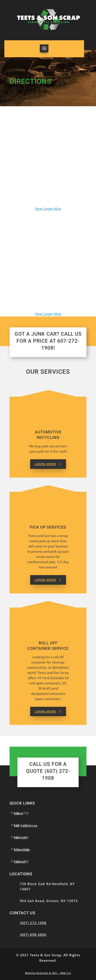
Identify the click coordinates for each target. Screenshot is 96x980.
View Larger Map (48, 209)
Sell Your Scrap (26, 825)
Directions (22, 850)
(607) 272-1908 (33, 923)
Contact (20, 862)
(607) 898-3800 (33, 935)
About (19, 813)
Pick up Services (48, 527)
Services (20, 837)
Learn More (45, 464)
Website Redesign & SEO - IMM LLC (48, 973)
